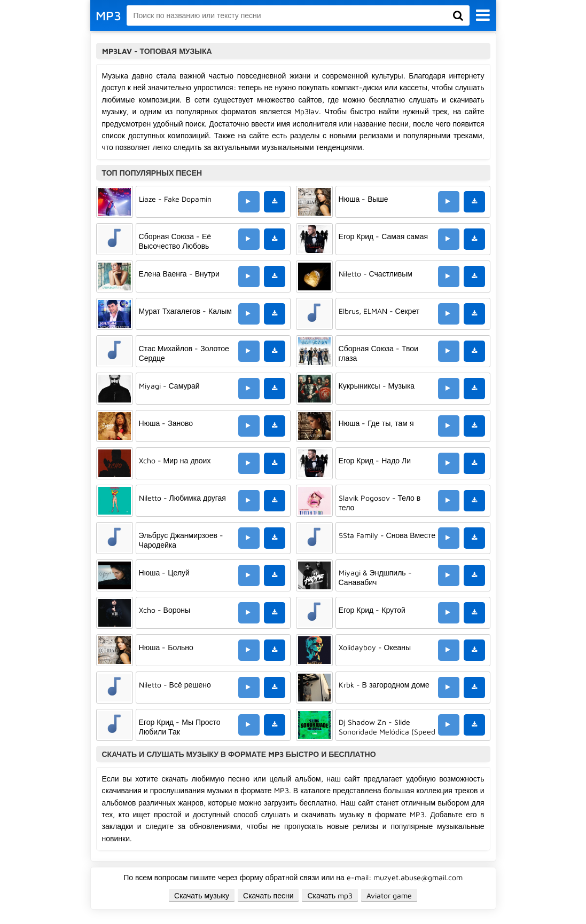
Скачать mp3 (330, 895)
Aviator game (389, 895)
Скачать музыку (202, 895)
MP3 (108, 15)
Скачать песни (268, 895)
